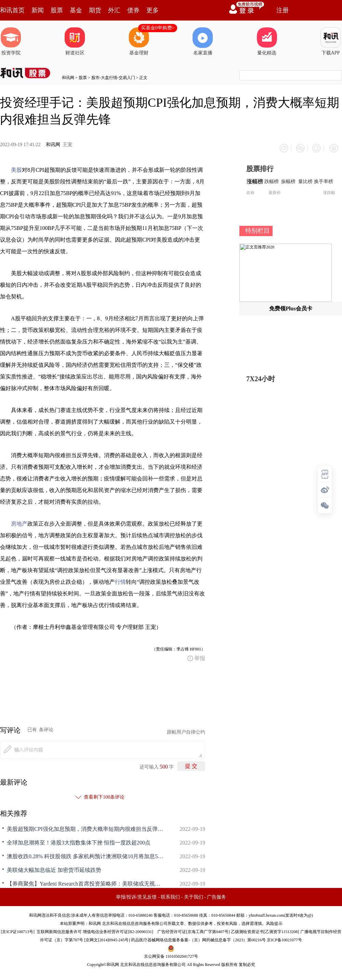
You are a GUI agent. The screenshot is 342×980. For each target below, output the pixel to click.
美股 (16, 168)
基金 (76, 10)
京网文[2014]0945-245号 (107, 938)
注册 (282, 10)
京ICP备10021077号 (284, 938)
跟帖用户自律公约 (186, 730)
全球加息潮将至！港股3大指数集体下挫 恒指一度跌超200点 (79, 841)
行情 (120, 580)
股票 (57, 10)
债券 (133, 10)
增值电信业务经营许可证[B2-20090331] (118, 930)
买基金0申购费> (158, 28)
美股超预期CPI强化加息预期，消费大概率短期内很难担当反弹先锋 (85, 827)
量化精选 (267, 41)
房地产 (19, 522)
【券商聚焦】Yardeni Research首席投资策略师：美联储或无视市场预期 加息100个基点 (85, 882)
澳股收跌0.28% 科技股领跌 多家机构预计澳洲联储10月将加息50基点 (85, 854)
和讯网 (68, 78)
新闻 (38, 10)
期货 (95, 10)
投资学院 (11, 41)
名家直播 (203, 41)
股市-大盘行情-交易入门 (113, 78)
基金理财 (139, 41)
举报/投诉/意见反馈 (136, 895)
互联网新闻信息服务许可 (59, 930)
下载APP (331, 41)
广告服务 (216, 895)
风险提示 (274, 921)
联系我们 (170, 895)
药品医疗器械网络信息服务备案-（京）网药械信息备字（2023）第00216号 (198, 938)
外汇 (114, 10)
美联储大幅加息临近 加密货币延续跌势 (54, 868)
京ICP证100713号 (18, 930)
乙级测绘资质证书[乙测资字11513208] (265, 930)
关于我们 (194, 895)
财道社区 (75, 41)
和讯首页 (12, 10)
